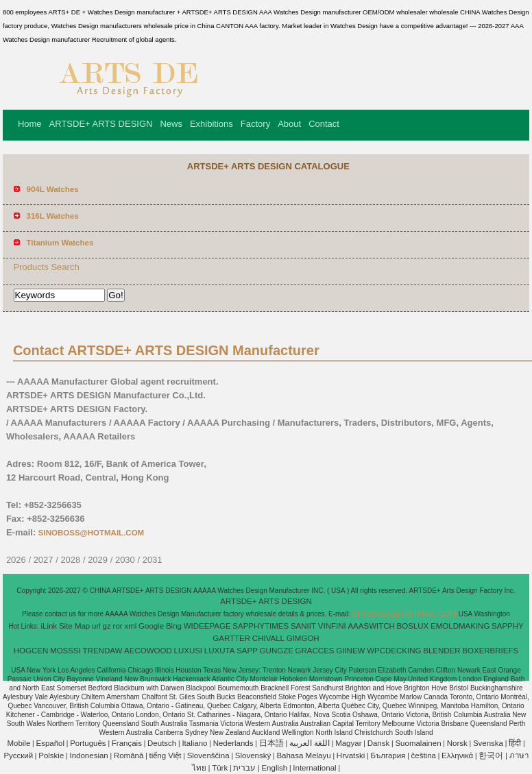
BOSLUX (413, 626)
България (388, 755)
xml (130, 626)
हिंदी (515, 743)
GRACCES (315, 651)
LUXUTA (220, 651)
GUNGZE (277, 651)
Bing (174, 626)
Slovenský (253, 755)
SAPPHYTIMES (261, 626)
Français (127, 743)
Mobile (19, 743)
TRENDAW (103, 651)
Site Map (74, 626)
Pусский (18, 755)
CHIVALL (268, 638)
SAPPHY (508, 626)
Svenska (488, 743)
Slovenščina (208, 755)
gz (107, 626)
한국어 (491, 755)
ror (118, 626)
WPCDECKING (394, 651)
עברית (244, 768)
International (314, 768)
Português (88, 743)
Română (129, 755)
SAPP (247, 651)
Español (50, 743)
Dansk (379, 743)
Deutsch (162, 743)
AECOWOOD (148, 651)
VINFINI (332, 626)
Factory (255, 124)
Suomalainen (418, 743)
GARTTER (231, 638)
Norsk (457, 743)
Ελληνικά (457, 755)
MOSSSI (65, 651)
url (96, 626)
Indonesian (88, 755)
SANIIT (303, 626)
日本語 (271, 743)
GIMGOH (303, 638)
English (274, 768)
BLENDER (442, 651)
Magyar (348, 743)
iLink (49, 626)
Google (151, 626)
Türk (220, 768)
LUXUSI (189, 651)
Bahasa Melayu (303, 755)
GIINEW (350, 651)
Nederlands (233, 743)
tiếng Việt (166, 755)
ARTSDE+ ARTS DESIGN (101, 124)
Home (30, 124)
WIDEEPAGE (207, 626)
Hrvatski (351, 755)
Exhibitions (211, 124)
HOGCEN (31, 651)
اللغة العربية (310, 743)
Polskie (51, 755)
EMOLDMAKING (460, 626)
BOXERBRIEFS (490, 651)
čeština (424, 755)
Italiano (194, 743)
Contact (324, 124)
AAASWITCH (371, 626)
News (171, 124)
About (289, 124)
